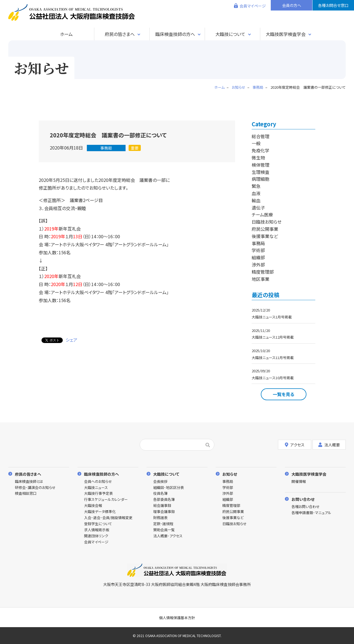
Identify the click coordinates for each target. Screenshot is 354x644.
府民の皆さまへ (120, 34)
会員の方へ (292, 5)
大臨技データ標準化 (100, 512)
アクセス (295, 444)
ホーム (66, 34)
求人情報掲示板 (97, 530)
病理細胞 (261, 179)
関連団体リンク (96, 536)
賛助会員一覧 (164, 530)
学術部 (258, 250)
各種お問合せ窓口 (333, 5)
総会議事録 (162, 506)
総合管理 (261, 136)
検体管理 (261, 165)
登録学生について (98, 524)
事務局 (106, 148)
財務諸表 (160, 518)
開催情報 (299, 482)
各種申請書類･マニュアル (311, 513)
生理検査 (261, 172)
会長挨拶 (160, 482)
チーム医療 (262, 214)
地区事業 (261, 279)
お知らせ (230, 474)
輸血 (256, 200)
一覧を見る (283, 394)
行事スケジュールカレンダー (106, 500)
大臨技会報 (93, 506)
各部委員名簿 (164, 500)
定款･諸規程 (163, 524)
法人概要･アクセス (168, 536)
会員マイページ (253, 6)
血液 (256, 193)
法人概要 (329, 444)
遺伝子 (258, 208)
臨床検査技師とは (29, 482)
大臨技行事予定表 (98, 494)
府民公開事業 (265, 229)
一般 (256, 143)
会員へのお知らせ (98, 482)
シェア (71, 340)
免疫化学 (261, 150)
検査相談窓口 (26, 494)
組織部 (258, 257)
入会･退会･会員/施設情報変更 (108, 518)
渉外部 (258, 265)
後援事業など (265, 236)
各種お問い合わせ (306, 507)
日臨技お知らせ (267, 222)
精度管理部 (263, 272)
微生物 (258, 158)
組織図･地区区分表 (169, 488)
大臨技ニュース (96, 488)
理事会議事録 (164, 512)
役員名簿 (160, 494)
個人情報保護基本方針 (177, 618)
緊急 (256, 186)
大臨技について (230, 34)
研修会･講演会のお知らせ (35, 488)
